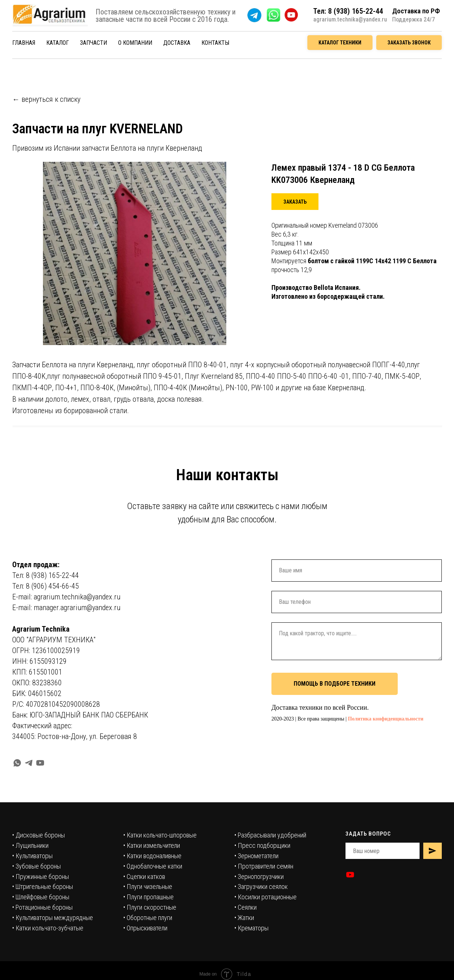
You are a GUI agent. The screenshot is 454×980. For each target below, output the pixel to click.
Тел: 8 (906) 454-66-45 (46, 586)
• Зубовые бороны (36, 866)
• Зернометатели (256, 856)
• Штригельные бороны (43, 887)
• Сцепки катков (144, 877)
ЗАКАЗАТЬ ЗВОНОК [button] (409, 43)
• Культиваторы (32, 856)
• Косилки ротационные (266, 897)
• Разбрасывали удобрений (270, 835)
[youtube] (40, 763)
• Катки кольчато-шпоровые (160, 835)
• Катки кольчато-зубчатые (48, 928)
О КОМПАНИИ (135, 43)
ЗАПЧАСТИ (94, 43)
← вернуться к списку (46, 99)
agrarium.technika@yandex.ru (350, 19)
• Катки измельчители (152, 845)
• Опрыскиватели (145, 928)
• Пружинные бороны (41, 877)
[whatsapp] (17, 763)
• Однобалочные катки (153, 866)
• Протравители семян (264, 866)
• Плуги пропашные (148, 897)
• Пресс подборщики (262, 845)
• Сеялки (246, 907)
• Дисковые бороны (39, 835)
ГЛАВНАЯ (24, 43)
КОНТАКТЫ (215, 43)
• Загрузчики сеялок (261, 887)
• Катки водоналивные (152, 856)
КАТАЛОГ (58, 43)
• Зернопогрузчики (259, 877)
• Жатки (244, 918)
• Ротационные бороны (42, 907)
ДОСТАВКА (177, 43)
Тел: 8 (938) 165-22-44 (46, 575)
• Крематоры (251, 928)
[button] (295, 202)
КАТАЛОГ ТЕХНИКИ (340, 43)
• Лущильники (30, 845)
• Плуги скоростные (150, 907)
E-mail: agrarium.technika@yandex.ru (66, 597)
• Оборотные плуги (148, 918)
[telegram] (29, 763)
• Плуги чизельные (148, 887)
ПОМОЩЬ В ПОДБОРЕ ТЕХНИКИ (335, 684)
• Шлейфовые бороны (41, 897)
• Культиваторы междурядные (53, 918)
